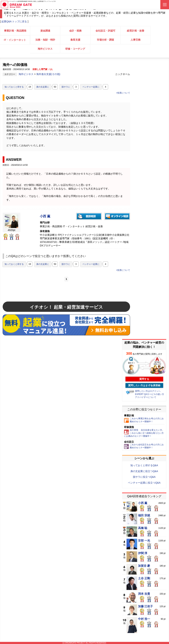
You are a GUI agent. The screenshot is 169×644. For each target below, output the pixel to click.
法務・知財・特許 (45, 40)
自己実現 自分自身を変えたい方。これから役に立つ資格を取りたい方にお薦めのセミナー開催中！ (144, 433)
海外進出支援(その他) (48, 74)
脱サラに (66, 87)
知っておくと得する (14, 87)
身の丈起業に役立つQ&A (144, 471)
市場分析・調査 (105, 40)
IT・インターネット (15, 40)
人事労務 (136, 40)
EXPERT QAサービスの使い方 (150, 394)
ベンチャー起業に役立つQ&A (144, 483)
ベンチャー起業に (91, 87)
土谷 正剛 (144, 578)
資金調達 (45, 31)
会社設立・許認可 (105, 31)
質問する (144, 379)
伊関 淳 (143, 553)
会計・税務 (75, 31)
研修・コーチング (75, 49)
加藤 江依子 (145, 606)
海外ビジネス (45, 49)
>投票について (123, 93)
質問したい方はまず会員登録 (144, 385)
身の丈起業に (43, 87)
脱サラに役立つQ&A (144, 477)
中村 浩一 (144, 619)
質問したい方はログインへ (148, 391)
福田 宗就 (144, 515)
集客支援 (75, 40)
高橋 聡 (143, 528)
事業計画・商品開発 (15, 31)
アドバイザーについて (146, 397)
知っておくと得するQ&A (144, 465)
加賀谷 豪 (144, 566)
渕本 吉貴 (144, 594)
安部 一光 (144, 541)
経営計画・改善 (136, 31)
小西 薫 (45, 216)
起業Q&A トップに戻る (14, 21)
